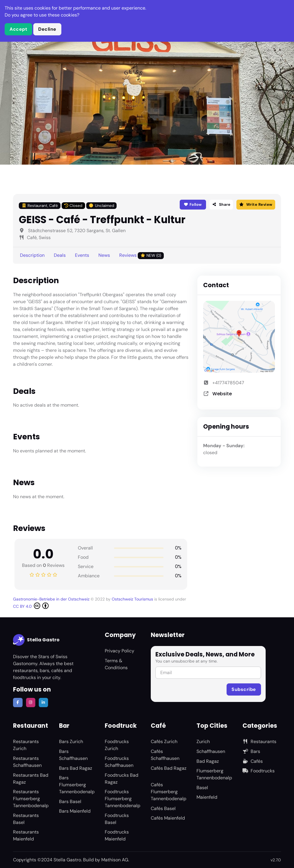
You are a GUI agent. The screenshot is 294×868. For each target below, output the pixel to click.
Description (32, 255)
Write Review (256, 204)
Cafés (253, 761)
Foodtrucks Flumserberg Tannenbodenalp (123, 799)
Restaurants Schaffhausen (27, 762)
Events (82, 255)
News (104, 255)
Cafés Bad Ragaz (169, 768)
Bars (251, 751)
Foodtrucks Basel (117, 819)
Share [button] (221, 204)
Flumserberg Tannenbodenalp (214, 774)
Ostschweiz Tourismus (133, 599)
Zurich (203, 741)
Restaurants (259, 741)
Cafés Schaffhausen (165, 755)
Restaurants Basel (26, 819)
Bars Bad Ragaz (76, 768)
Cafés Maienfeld (168, 818)
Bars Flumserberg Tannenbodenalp (77, 785)
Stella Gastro (36, 640)
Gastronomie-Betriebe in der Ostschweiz (52, 599)
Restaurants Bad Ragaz (31, 779)
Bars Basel (70, 801)
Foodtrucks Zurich (117, 745)
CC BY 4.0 (31, 606)
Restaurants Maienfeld (26, 835)
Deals (60, 255)
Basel (202, 788)
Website (222, 394)
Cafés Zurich (164, 741)
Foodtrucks (259, 771)
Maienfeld (207, 797)
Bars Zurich (71, 741)
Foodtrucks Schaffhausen (119, 762)
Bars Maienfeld (75, 811)
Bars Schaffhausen (73, 755)
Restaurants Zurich (26, 745)
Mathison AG (115, 860)
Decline (47, 29)
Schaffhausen (211, 751)
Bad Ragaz (208, 761)
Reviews (142, 255)
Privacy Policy (120, 651)
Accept (18, 29)
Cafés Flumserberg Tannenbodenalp (169, 792)
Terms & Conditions (116, 664)
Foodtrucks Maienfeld (117, 835)
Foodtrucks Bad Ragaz (122, 779)
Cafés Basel (163, 808)
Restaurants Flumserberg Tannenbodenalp (31, 799)
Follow (193, 204)
